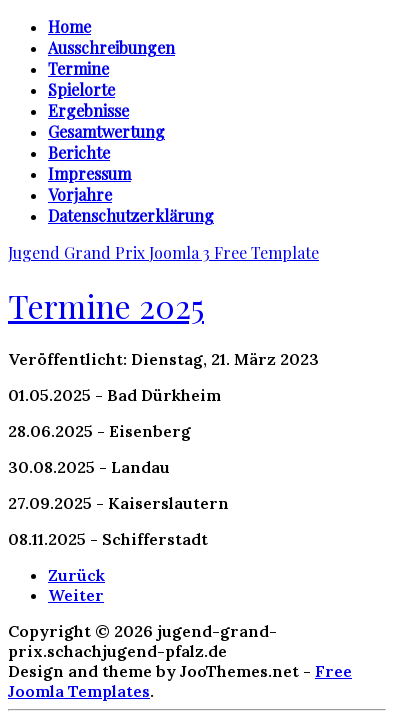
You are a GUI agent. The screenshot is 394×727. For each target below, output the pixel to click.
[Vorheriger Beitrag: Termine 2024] (76, 575)
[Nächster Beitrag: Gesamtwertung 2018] (76, 595)
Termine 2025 (106, 305)
